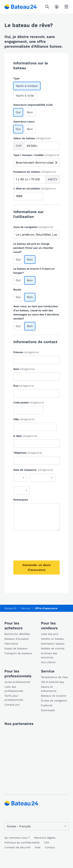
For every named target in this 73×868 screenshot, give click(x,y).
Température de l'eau (54, 677)
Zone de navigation (33, 227)
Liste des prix (50, 634)
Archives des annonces (49, 655)
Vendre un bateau (52, 639)
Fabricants (11, 644)
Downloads (48, 710)
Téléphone (28, 453)
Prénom (26, 352)
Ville (24, 419)
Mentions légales (45, 838)
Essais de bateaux (16, 648)
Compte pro (12, 705)
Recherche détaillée (17, 634)
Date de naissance (33, 470)
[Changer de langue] (36, 826)
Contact (50, 847)
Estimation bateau (53, 644)
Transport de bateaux (18, 653)
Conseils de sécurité (17, 847)
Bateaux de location (54, 696)
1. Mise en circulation (34, 188)
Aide (38, 847)
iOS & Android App (53, 682)
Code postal (29, 402)
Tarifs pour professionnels (14, 698)
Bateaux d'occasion (17, 639)
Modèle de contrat (53, 648)
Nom (24, 369)
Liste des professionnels (14, 689)
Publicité (47, 705)
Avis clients (48, 662)
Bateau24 (10, 608)
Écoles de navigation (54, 701)
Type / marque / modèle (36, 155)
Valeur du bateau (32, 138)
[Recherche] (48, 7)
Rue (24, 386)
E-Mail (25, 436)
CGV (47, 843)
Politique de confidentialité (22, 843)
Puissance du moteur (35, 172)
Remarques (21, 500)
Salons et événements (49, 689)
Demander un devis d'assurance (37, 567)
